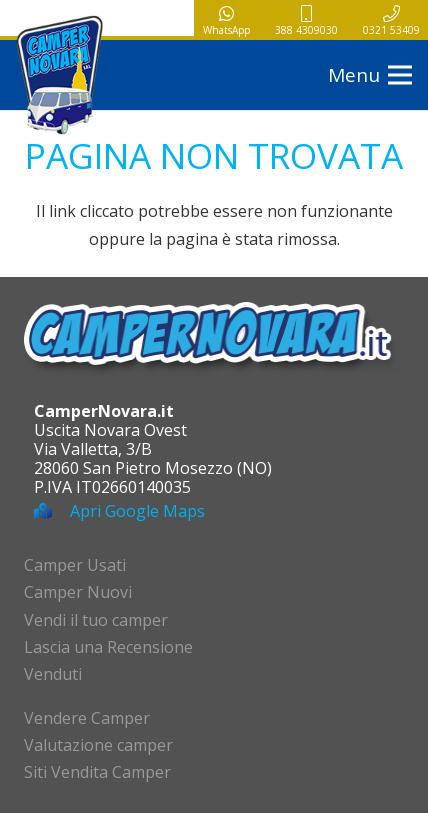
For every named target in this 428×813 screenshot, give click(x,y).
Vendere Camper (87, 718)
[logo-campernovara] (60, 75)
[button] (370, 75)
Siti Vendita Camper (97, 772)
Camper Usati (75, 565)
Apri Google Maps (137, 511)
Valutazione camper (98, 745)
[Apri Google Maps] (52, 511)
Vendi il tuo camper (96, 620)
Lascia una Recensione (108, 647)
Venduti (53, 674)
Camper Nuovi (78, 592)
